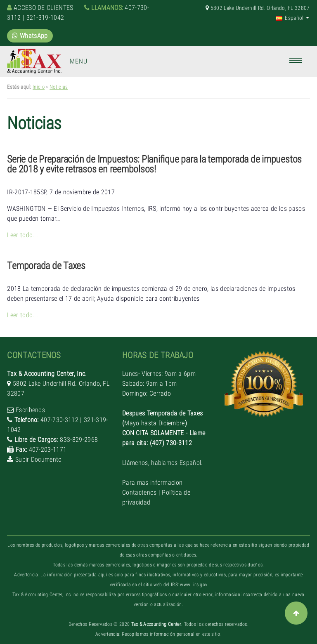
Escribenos (30, 410)
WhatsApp (30, 36)
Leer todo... (22, 235)
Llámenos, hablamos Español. (163, 463)
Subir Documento (39, 459)
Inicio (39, 87)
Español (290, 18)
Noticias (59, 87)
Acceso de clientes (44, 8)
